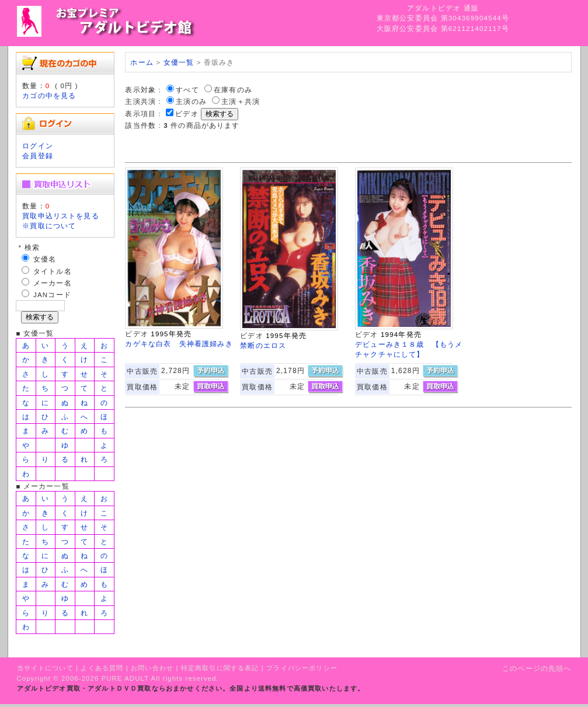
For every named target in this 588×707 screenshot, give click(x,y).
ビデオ (187, 114)
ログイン (38, 146)
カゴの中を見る (49, 95)
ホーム (142, 62)
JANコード (52, 295)
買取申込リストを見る (61, 216)
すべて (187, 90)
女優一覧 (179, 62)
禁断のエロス (263, 345)
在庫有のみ (233, 90)
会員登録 (38, 156)
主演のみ (191, 101)
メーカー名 (53, 283)
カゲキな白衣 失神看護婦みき (179, 344)
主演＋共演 (241, 101)
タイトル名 (53, 271)
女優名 (45, 259)
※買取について (49, 226)
